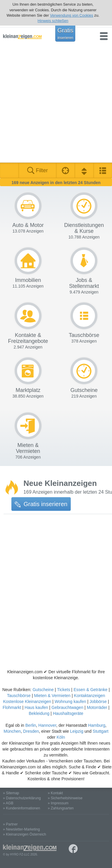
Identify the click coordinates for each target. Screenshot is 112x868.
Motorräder (97, 707)
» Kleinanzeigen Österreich (24, 834)
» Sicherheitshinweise (65, 798)
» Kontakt (55, 793)
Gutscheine (43, 690)
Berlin (31, 725)
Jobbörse (98, 701)
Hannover (47, 725)
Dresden (31, 731)
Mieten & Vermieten (52, 696)
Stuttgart (101, 731)
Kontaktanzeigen (90, 696)
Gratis (65, 33)
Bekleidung (39, 713)
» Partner (10, 824)
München (12, 731)
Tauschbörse (19, 696)
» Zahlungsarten (61, 808)
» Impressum (58, 803)
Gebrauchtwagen (67, 707)
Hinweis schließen (53, 21)
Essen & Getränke (90, 690)
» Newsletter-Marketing (21, 829)
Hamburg (97, 725)
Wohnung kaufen (70, 701)
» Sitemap (11, 793)
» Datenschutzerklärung (22, 798)
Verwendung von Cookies (72, 15)
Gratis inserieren (41, 504)
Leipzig (77, 731)
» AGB (8, 803)
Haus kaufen (36, 707)
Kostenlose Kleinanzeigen (27, 701)
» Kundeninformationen (22, 808)
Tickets (64, 690)
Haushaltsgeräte (68, 713)
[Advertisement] (56, 104)
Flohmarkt (12, 707)
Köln (61, 737)
